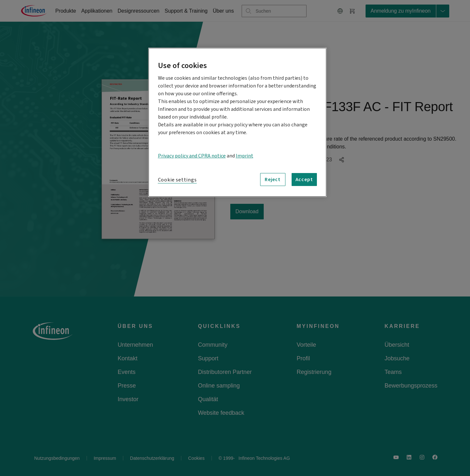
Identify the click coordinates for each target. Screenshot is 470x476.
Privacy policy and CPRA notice (192, 156)
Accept (304, 180)
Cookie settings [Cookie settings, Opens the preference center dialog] (177, 180)
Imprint (245, 156)
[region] (237, 122)
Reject (273, 180)
